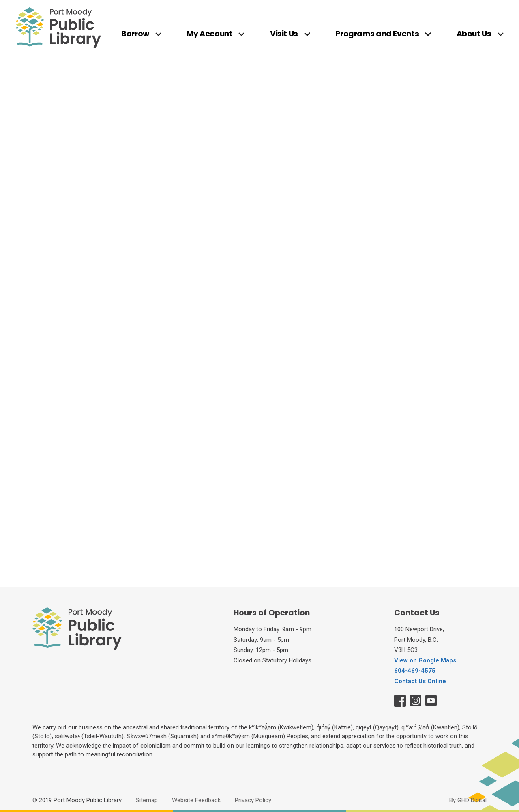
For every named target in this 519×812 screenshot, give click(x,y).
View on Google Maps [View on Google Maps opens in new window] (425, 660)
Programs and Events (377, 35)
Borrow (135, 35)
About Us (474, 35)
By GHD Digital (468, 800)
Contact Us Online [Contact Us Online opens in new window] (420, 681)
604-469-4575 (415, 671)
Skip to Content (0, 0)
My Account (209, 35)
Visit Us (284, 35)
